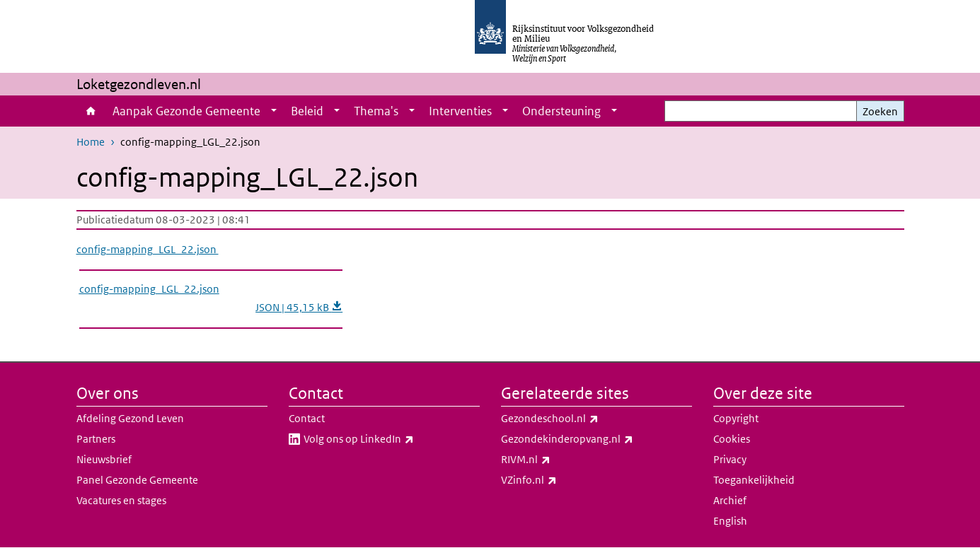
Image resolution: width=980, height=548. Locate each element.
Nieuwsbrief (104, 459)
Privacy (730, 459)
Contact (307, 418)
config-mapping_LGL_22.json (148, 249)
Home (91, 111)
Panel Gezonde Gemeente (137, 480)
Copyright (736, 418)
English (730, 521)
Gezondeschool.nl (581, 419)
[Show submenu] (274, 111)
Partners (96, 439)
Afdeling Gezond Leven (130, 418)
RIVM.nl (557, 460)
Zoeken (880, 111)
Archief (730, 500)
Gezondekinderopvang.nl (596, 439)
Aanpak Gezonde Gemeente (186, 111)
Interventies (460, 111)
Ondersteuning (561, 111)
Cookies (732, 439)
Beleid (307, 111)
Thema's (376, 111)
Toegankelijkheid (754, 480)
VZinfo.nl (560, 480)
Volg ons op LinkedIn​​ (390, 439)
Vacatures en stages (121, 500)
